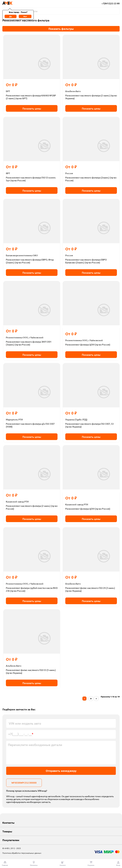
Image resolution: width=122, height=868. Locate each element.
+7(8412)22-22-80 (111, 3)
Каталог (63, 864)
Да (11, 16)
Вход (118, 864)
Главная (5, 864)
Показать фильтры (61, 29)
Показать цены (32, 108)
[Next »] (96, 699)
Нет (25, 16)
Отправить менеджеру (61, 771)
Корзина (91, 864)
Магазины (34, 864)
